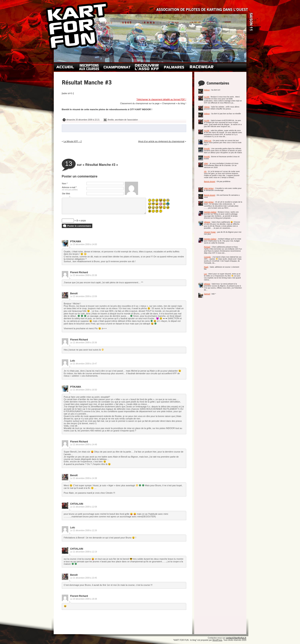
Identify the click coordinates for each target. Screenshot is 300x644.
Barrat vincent (210, 181)
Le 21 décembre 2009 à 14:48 (84, 445)
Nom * (65, 184)
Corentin (207, 257)
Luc (206, 274)
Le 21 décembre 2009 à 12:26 (84, 530)
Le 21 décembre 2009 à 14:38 (84, 478)
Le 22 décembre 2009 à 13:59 (84, 296)
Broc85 (207, 149)
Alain (206, 163)
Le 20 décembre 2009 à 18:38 (84, 599)
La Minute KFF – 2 (73, 141)
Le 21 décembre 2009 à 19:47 (84, 364)
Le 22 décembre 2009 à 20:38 (84, 275)
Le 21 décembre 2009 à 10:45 (84, 578)
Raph (206, 267)
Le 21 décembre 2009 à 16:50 (84, 390)
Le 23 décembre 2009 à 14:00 (84, 244)
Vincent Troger (210, 232)
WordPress (217, 640)
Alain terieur (209, 188)
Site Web (66, 194)
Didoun (207, 90)
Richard (207, 247)
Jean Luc (208, 141)
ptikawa (207, 222)
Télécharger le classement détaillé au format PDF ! (161, 99)
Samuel (207, 294)
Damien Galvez (210, 212)
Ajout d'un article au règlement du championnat (161, 141)
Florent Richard (79, 272)
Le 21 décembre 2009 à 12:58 (84, 507)
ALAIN (207, 97)
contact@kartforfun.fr (236, 638)
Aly (205, 171)
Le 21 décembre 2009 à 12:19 (84, 552)
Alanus (207, 107)
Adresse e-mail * (70, 189)
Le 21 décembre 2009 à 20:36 (84, 343)
